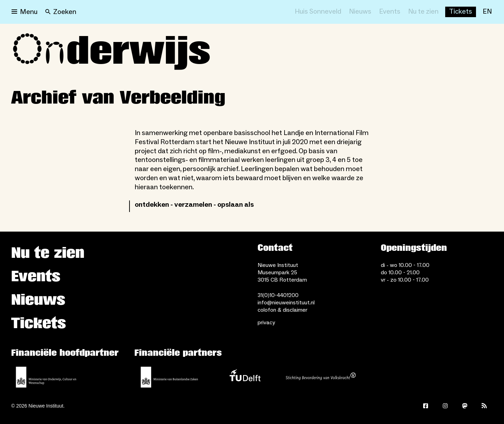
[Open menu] (24, 12)
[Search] (61, 12)
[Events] (390, 12)
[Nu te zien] (423, 12)
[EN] (487, 12)
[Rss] (484, 406)
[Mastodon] (465, 406)
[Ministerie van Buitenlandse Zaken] (169, 377)
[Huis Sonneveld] (318, 12)
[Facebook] (426, 406)
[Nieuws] (360, 12)
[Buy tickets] (461, 12)
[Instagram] (445, 406)
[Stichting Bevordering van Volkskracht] (321, 377)
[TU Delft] (245, 377)
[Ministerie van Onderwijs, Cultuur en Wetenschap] (46, 377)
